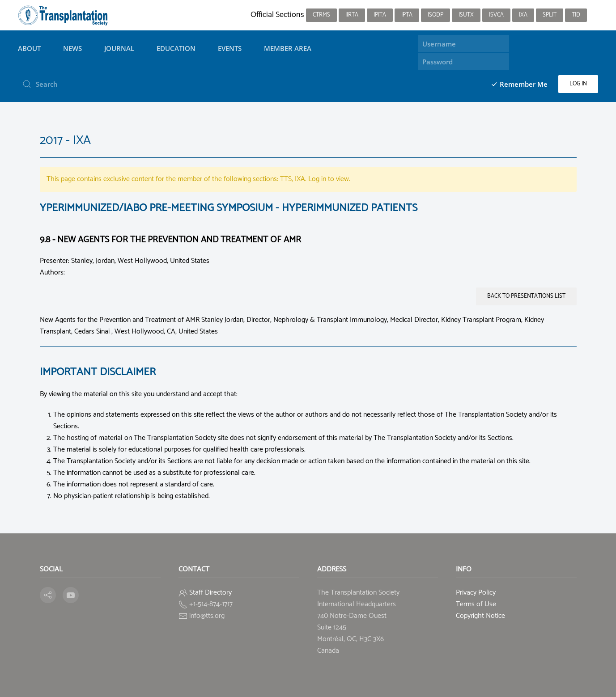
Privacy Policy (476, 593)
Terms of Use (476, 604)
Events (230, 48)
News (72, 48)
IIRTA (352, 15)
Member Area (288, 48)
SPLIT (550, 15)
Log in (578, 84)
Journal (119, 48)
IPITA (380, 15)
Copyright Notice (480, 616)
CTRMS (321, 15)
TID (576, 15)
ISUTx (466, 15)
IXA (523, 15)
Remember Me (519, 84)
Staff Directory (210, 593)
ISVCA (496, 15)
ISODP (435, 15)
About (29, 48)
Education (176, 48)
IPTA (407, 15)
